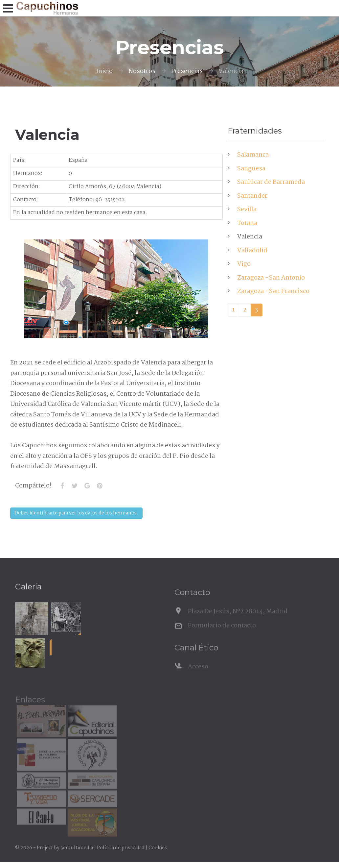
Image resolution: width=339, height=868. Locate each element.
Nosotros (142, 71)
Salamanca (253, 155)
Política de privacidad (121, 848)
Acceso (198, 675)
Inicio (104, 71)
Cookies (158, 848)
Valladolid (252, 251)
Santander (252, 196)
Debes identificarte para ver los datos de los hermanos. (76, 513)
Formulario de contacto (222, 633)
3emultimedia (77, 848)
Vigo (244, 264)
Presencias (187, 71)
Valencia (250, 237)
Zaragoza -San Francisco (273, 291)
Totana (247, 223)
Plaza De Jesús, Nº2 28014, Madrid (238, 619)
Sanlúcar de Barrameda (271, 182)
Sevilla (247, 210)
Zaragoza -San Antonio (271, 278)
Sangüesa (251, 169)
